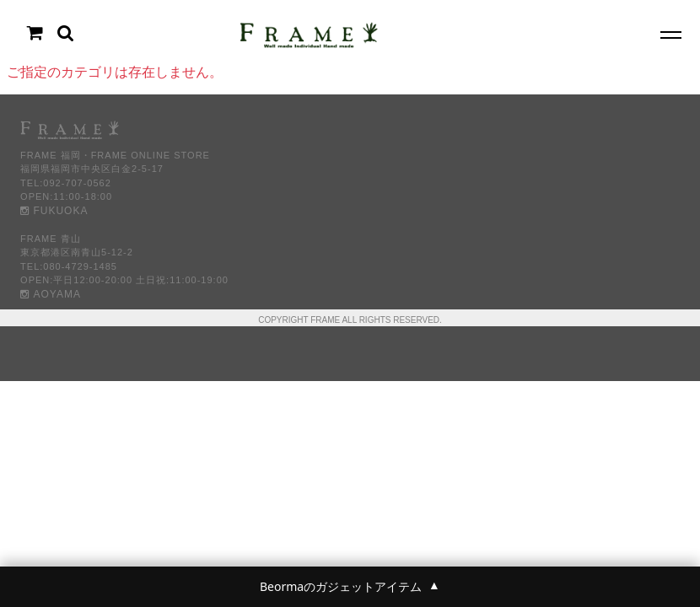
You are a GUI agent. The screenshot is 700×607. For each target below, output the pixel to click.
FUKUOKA (54, 211)
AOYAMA (51, 294)
